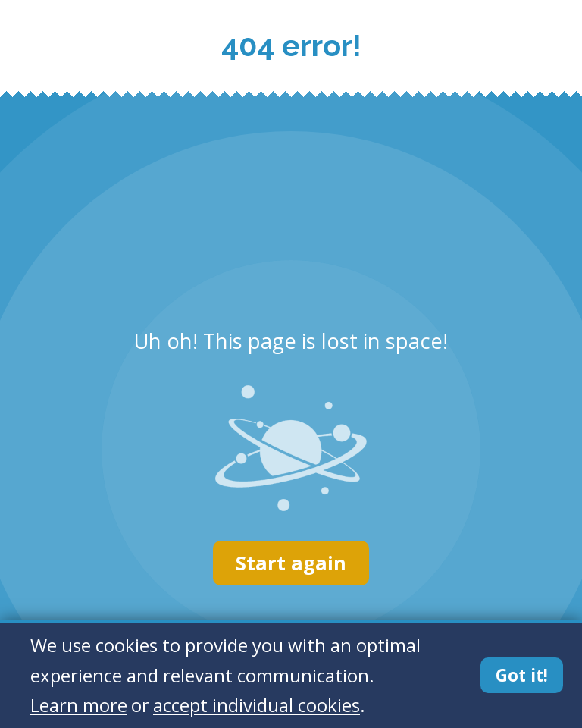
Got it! (522, 675)
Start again (291, 563)
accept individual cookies (257, 705)
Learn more (79, 705)
